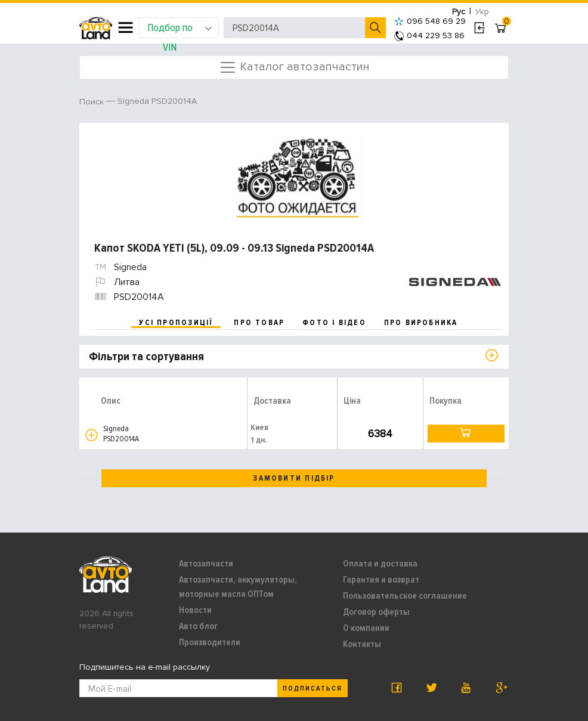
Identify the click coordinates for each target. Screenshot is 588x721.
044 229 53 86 (429, 35)
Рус (459, 12)
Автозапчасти (206, 564)
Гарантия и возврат (381, 580)
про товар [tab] (259, 323)
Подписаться (312, 688)
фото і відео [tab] (334, 323)
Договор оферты (376, 612)
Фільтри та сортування (146, 357)
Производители (210, 642)
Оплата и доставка (380, 564)
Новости (195, 610)
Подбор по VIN (180, 30)
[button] (92, 435)
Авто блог (198, 626)
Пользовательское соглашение (405, 596)
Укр (482, 12)
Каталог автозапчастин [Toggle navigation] (294, 67)
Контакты (362, 644)
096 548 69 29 (430, 21)
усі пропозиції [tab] (176, 323)
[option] (295, 177)
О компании (366, 628)
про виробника (421, 323)
